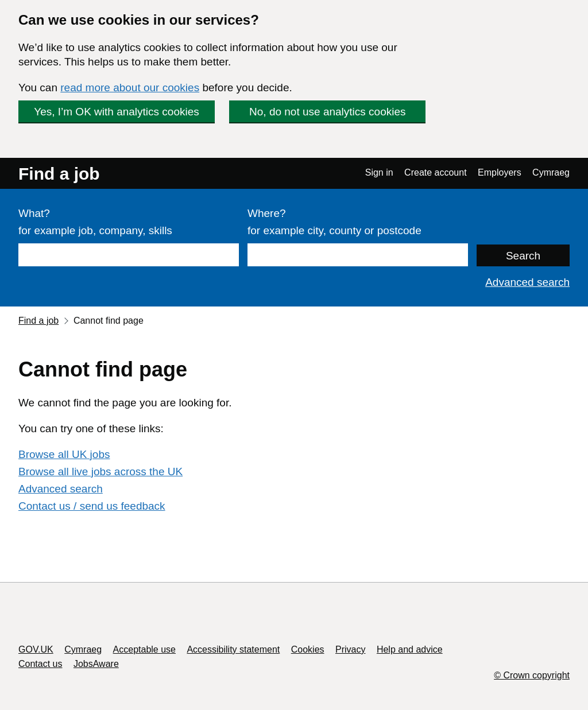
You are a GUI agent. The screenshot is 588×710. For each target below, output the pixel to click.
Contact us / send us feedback (92, 506)
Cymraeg (551, 172)
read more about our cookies (130, 88)
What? (34, 213)
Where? (267, 213)
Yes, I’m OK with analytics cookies (117, 112)
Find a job (59, 174)
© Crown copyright (532, 675)
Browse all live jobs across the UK (100, 472)
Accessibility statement (233, 649)
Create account (436, 172)
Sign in (379, 172)
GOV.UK (36, 649)
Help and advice (410, 649)
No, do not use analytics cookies (328, 112)
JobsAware (96, 664)
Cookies (308, 649)
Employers (500, 172)
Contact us (40, 664)
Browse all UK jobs (64, 454)
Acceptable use (144, 649)
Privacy (350, 649)
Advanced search (527, 282)
